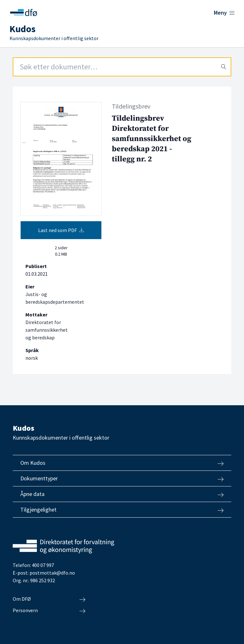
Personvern (49, 611)
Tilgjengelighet (122, 510)
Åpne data (122, 494)
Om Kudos (122, 463)
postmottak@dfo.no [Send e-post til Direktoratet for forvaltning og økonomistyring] (52, 573)
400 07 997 (43, 565)
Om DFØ (49, 599)
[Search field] (122, 67)
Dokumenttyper (122, 478)
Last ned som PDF (61, 230)
